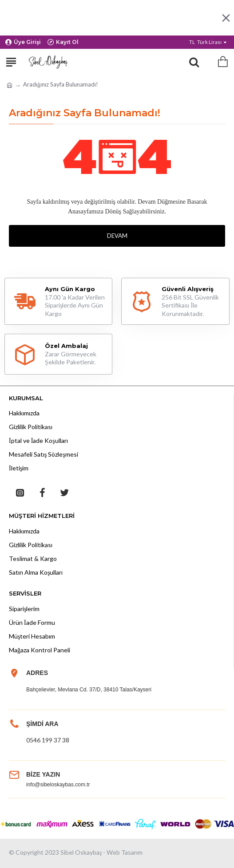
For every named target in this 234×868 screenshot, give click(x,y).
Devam (117, 236)
